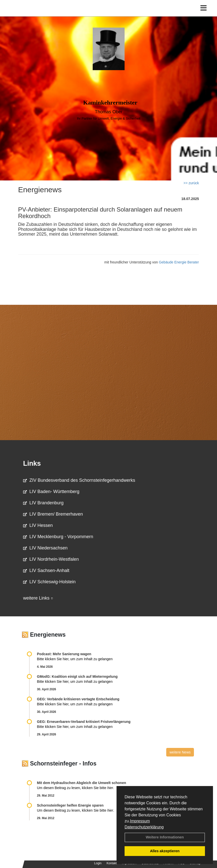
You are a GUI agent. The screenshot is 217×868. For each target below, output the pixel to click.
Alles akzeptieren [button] (165, 851)
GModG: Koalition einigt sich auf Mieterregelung (77, 677)
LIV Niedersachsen (45, 548)
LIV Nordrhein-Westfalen (51, 559)
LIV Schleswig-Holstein (49, 582)
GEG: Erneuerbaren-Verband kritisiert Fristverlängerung (84, 722)
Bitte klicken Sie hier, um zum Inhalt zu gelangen (75, 659)
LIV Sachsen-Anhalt (46, 570)
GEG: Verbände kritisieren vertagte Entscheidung (78, 699)
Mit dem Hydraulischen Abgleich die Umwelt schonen (82, 783)
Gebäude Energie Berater (179, 262)
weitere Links (38, 598)
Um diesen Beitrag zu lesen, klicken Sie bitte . (75, 788)
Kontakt (112, 863)
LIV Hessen (38, 525)
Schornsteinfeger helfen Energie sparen (70, 805)
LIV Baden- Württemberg (51, 492)
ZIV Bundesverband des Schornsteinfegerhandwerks (79, 480)
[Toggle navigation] (204, 8)
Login (98, 863)
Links (32, 463)
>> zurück (191, 183)
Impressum (140, 821)
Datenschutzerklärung (144, 827)
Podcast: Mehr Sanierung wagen (64, 654)
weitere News (180, 752)
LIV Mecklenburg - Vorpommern (58, 537)
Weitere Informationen (165, 837)
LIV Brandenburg (43, 503)
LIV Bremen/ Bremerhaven (53, 514)
